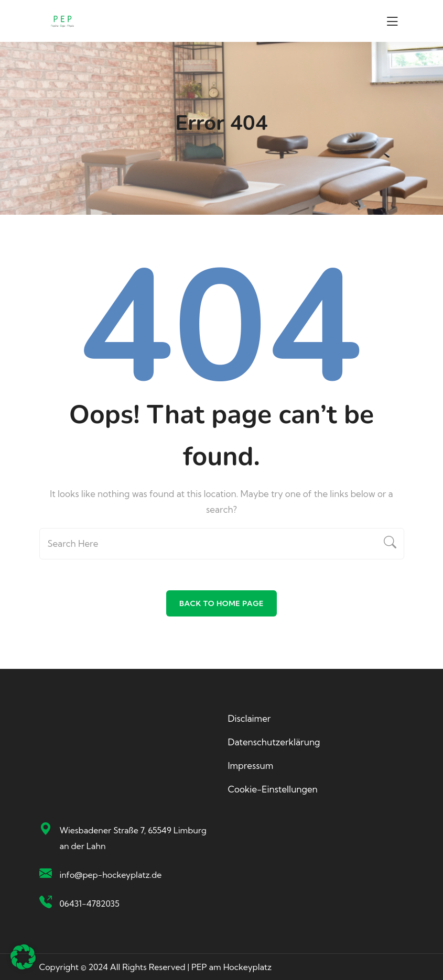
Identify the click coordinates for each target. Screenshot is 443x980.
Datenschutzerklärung (274, 742)
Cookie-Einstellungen (273, 789)
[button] (23, 957)
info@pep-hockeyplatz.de (111, 875)
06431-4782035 (90, 904)
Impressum (251, 766)
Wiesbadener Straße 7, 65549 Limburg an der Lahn (133, 838)
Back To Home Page (221, 603)
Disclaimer (250, 718)
